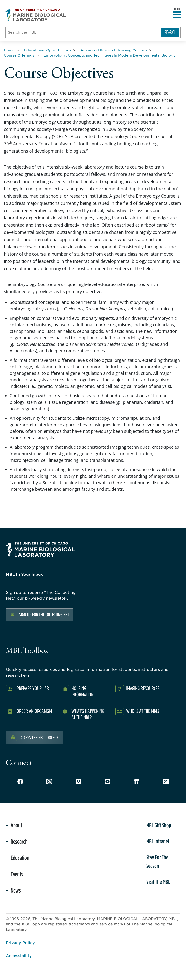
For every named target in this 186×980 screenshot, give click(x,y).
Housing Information (82, 691)
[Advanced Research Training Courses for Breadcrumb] (114, 50)
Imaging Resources (143, 688)
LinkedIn (137, 781)
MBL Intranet (158, 841)
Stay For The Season (157, 861)
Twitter (166, 781)
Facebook (20, 781)
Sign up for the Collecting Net (44, 614)
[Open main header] (177, 15)
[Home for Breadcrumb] (10, 50)
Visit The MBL (158, 882)
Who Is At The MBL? (143, 711)
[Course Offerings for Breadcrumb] (19, 55)
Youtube (108, 781)
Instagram (49, 781)
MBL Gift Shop (159, 825)
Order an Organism (34, 711)
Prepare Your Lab (33, 688)
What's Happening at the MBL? (88, 714)
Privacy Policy (20, 942)
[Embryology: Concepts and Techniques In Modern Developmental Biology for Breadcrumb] (110, 55)
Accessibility (19, 955)
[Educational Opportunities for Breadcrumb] (48, 50)
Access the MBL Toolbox (39, 737)
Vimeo (78, 781)
